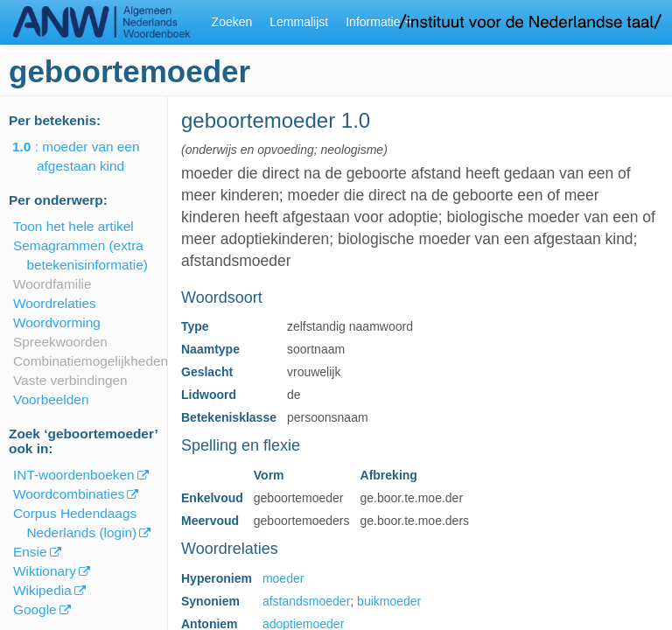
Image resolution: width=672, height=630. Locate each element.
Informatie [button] (379, 22)
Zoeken (232, 22)
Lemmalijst (299, 22)
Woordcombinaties (69, 494)
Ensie (30, 552)
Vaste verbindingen (70, 380)
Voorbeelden (51, 399)
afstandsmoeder (306, 601)
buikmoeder (389, 601)
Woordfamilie (52, 284)
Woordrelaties (55, 303)
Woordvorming (57, 322)
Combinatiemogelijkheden (91, 361)
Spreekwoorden (60, 342)
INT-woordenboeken (74, 475)
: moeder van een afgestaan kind (88, 156)
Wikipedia (42, 590)
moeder (283, 578)
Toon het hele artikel (73, 226)
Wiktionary (45, 571)
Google (35, 609)
